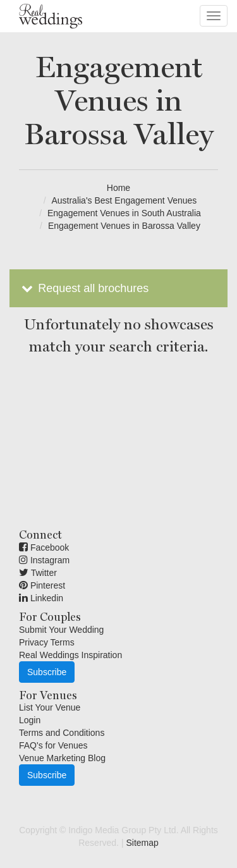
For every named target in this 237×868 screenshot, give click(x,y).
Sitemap (142, 843)
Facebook (44, 547)
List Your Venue (50, 707)
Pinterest (42, 585)
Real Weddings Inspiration (70, 655)
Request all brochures (84, 288)
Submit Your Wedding (61, 630)
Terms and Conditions (62, 733)
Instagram (44, 560)
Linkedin (41, 598)
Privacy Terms (47, 642)
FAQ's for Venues (53, 745)
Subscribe (47, 672)
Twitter (38, 573)
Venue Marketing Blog (62, 758)
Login (30, 720)
